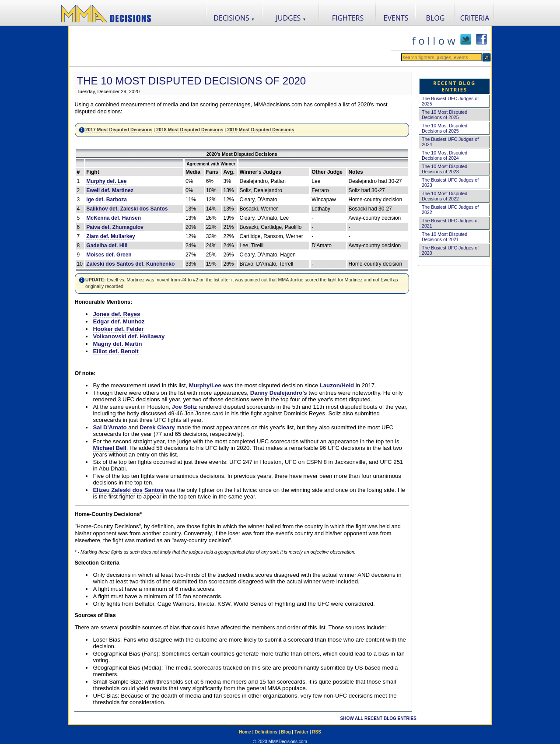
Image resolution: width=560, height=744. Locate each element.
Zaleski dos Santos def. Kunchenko (130, 264)
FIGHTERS (348, 18)
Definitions (266, 732)
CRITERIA (475, 18)
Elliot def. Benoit (116, 351)
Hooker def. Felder (119, 329)
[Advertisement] (230, 46)
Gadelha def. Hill (107, 246)
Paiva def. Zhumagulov (115, 227)
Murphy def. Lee (106, 181)
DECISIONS (234, 18)
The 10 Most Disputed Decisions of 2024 (444, 155)
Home (245, 732)
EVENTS (396, 18)
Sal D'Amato (110, 427)
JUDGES (291, 18)
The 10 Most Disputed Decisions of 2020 (192, 81)
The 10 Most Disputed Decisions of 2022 (444, 196)
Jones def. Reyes (117, 314)
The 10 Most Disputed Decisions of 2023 (444, 169)
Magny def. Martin (118, 344)
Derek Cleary (157, 427)
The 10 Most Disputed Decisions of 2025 (444, 115)
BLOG (436, 18)
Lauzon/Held (337, 385)
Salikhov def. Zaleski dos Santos (127, 209)
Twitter (301, 732)
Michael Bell (110, 448)
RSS (317, 732)
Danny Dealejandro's (279, 393)
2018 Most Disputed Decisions (190, 130)
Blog (286, 732)
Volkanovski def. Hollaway (129, 336)
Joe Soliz (184, 407)
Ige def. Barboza (107, 200)
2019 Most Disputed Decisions (261, 130)
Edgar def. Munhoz (119, 321)
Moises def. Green (109, 255)
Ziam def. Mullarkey (110, 236)
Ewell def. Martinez (110, 190)
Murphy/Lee (205, 385)
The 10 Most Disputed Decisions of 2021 (444, 237)
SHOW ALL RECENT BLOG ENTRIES (378, 718)
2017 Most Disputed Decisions (119, 130)
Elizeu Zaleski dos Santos (128, 490)
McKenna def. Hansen (114, 218)
